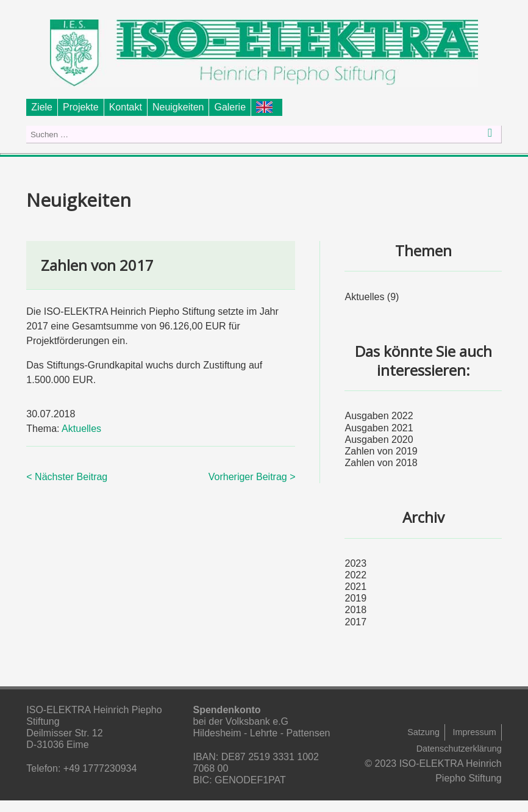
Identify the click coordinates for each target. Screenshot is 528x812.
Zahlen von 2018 (381, 463)
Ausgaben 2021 (379, 428)
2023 (355, 563)
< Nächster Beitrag (67, 477)
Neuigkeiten (178, 107)
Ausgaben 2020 (379, 440)
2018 (355, 610)
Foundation (267, 107)
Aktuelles (81, 429)
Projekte (81, 107)
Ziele (42, 107)
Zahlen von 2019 (381, 451)
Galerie (230, 107)
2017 (355, 622)
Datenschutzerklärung (459, 749)
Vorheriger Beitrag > (252, 477)
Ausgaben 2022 (379, 416)
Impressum (475, 732)
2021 (355, 587)
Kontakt (126, 107)
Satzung (423, 732)
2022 (355, 575)
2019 (355, 598)
